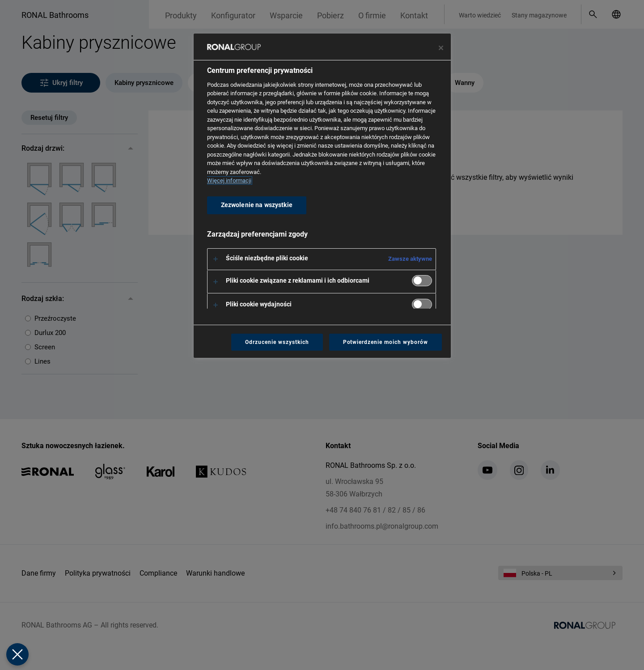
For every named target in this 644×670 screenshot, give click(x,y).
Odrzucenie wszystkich (277, 342)
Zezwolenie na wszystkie (257, 205)
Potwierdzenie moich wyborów (386, 342)
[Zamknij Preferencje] (17, 654)
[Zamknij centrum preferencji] (441, 48)
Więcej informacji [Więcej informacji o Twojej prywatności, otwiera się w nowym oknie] (229, 180)
